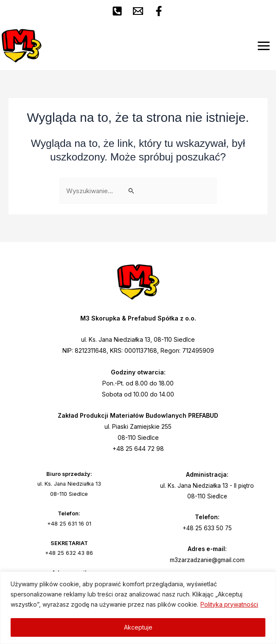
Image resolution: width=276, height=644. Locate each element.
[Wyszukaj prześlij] (132, 191)
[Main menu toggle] (263, 46)
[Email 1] (138, 11)
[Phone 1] (117, 11)
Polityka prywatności (229, 604)
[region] (138, 608)
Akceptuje (138, 627)
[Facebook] (159, 11)
